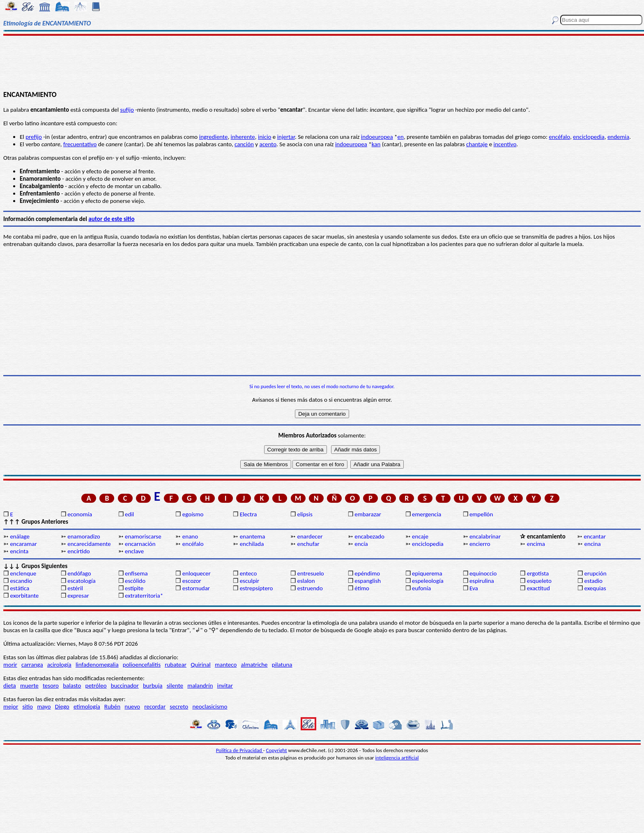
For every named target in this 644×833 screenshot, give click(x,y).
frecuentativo (80, 144)
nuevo (132, 706)
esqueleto (539, 581)
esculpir (250, 581)
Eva (474, 588)
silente (175, 686)
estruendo (310, 588)
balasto (72, 686)
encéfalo (559, 137)
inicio (264, 137)
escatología (81, 581)
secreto (179, 706)
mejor (11, 706)
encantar (595, 536)
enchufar (308, 544)
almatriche (254, 665)
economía (80, 514)
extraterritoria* (144, 596)
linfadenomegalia (97, 665)
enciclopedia (589, 137)
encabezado (369, 536)
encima (536, 544)
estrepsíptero (256, 588)
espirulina (482, 581)
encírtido (79, 551)
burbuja (153, 686)
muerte (29, 686)
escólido (135, 581)
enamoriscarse (143, 536)
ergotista (538, 573)
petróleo (96, 686)
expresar (78, 596)
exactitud (538, 588)
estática (20, 588)
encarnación (140, 544)
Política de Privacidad (240, 750)
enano (190, 536)
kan (376, 144)
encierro (480, 544)
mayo (44, 706)
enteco (248, 573)
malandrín (200, 686)
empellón (481, 514)
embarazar (368, 514)
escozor (192, 581)
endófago (79, 573)
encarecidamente (89, 544)
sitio (28, 706)
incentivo (505, 144)
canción (244, 144)
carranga (32, 665)
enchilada (252, 544)
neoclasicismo (210, 706)
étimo (362, 588)
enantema (253, 536)
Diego (62, 706)
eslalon (306, 581)
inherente (243, 137)
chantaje (477, 144)
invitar (225, 686)
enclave (134, 551)
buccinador (125, 686)
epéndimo (367, 573)
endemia (618, 137)
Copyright (277, 750)
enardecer (310, 536)
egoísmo (193, 514)
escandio (21, 581)
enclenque (23, 573)
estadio (593, 581)
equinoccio (483, 573)
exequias (595, 588)
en (401, 137)
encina (593, 544)
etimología (87, 706)
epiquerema (427, 573)
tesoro (51, 686)
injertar (286, 137)
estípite (134, 588)
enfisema (136, 573)
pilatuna (282, 665)
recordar (155, 706)
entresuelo (310, 573)
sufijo (127, 110)
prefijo (34, 137)
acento (268, 144)
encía (361, 544)
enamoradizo (84, 536)
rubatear (176, 665)
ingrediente (214, 137)
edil (129, 514)
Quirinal (201, 665)
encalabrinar (485, 536)
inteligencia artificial (397, 758)
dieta (10, 686)
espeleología (428, 581)
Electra (248, 514)
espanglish (368, 581)
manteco (226, 665)
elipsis (305, 514)
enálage (20, 536)
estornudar (196, 588)
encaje (420, 536)
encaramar (23, 544)
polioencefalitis (142, 665)
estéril (75, 588)
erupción (596, 573)
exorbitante (24, 596)
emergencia (427, 514)
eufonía (421, 588)
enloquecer (197, 573)
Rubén (112, 706)
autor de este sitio (111, 219)
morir (10, 665)
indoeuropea (377, 137)
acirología (59, 665)
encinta (19, 551)
